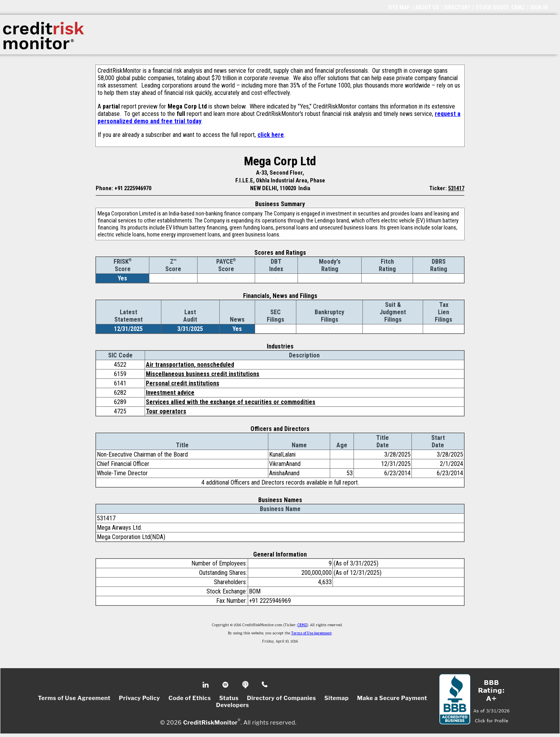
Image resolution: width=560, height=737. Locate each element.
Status (229, 698)
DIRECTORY (457, 7)
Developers (233, 705)
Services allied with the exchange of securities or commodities (231, 402)
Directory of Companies (281, 698)
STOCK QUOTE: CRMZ (500, 7)
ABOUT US (427, 7)
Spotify (226, 685)
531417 (456, 188)
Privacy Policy (140, 698)
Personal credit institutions (183, 383)
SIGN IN (539, 7)
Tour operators (166, 411)
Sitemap (337, 698)
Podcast (246, 685)
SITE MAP (399, 7)
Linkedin (206, 685)
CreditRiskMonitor (210, 722)
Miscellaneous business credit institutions (203, 374)
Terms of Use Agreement (311, 634)
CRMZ (302, 625)
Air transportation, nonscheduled (190, 365)
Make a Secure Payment (392, 698)
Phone (265, 685)
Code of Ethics (190, 698)
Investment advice (170, 393)
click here (271, 135)
